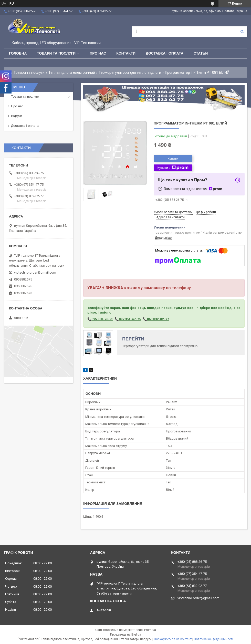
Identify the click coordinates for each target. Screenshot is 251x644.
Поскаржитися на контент (173, 639)
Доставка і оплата (165, 53)
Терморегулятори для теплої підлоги (130, 72)
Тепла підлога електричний (72, 72)
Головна (18, 53)
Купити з (173, 168)
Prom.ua (150, 630)
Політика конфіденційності (213, 639)
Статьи (201, 53)
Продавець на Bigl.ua (126, 635)
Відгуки (17, 116)
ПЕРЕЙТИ (133, 339)
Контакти (126, 53)
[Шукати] (242, 32)
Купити (173, 158)
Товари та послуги (56, 53)
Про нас (98, 53)
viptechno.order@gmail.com (35, 272)
